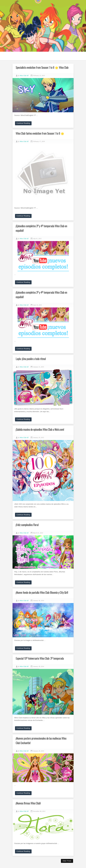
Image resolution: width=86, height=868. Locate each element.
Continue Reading (23, 123)
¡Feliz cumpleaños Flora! (27, 525)
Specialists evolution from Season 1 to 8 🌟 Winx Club (42, 67)
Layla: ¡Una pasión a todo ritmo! (31, 359)
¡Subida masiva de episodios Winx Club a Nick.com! (40, 429)
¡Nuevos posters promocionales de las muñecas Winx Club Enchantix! (41, 741)
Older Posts (67, 861)
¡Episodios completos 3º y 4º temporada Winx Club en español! (41, 228)
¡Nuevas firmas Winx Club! (28, 803)
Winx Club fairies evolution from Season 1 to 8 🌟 (40, 133)
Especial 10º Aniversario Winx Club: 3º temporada (40, 658)
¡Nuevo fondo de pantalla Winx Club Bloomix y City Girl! (42, 592)
